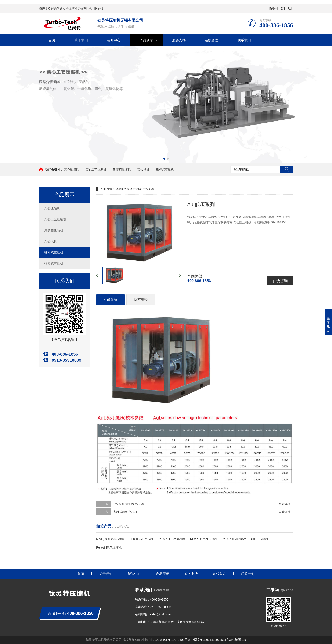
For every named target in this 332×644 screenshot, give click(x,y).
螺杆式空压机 (165, 169)
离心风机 (143, 169)
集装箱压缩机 (122, 169)
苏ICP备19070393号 (174, 640)
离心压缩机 (71, 169)
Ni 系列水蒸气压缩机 (204, 539)
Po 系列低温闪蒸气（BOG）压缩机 (245, 539)
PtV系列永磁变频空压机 (129, 504)
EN (283, 8)
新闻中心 (114, 40)
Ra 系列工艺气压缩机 (172, 539)
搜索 (287, 169)
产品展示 (146, 40)
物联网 (273, 8)
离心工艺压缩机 (96, 169)
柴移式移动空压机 (125, 512)
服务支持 (179, 40)
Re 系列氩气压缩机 (109, 547)
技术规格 (141, 299)
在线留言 (212, 40)
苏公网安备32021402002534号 (209, 640)
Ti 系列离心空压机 (141, 539)
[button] (164, 159)
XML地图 (235, 640)
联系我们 (244, 40)
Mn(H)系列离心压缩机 (111, 539)
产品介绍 (111, 299)
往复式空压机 (54, 263)
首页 (52, 40)
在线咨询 (280, 281)
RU (290, 8)
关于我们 (81, 40)
